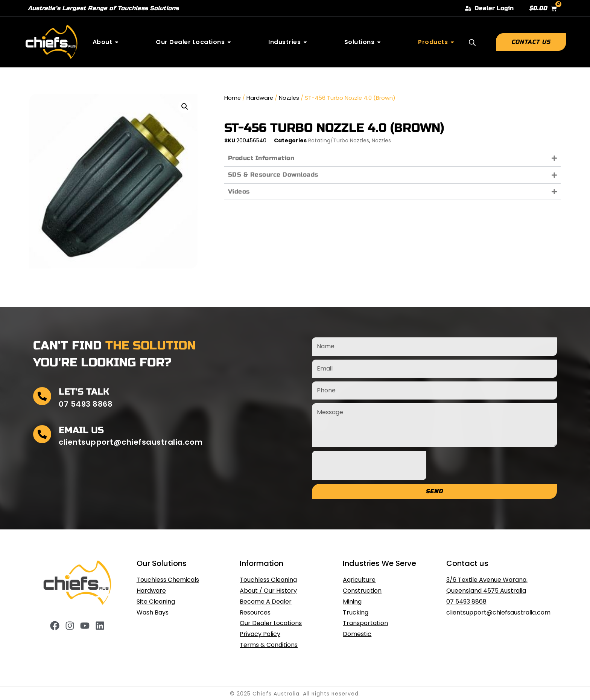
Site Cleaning (156, 602)
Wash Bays (153, 612)
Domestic (357, 634)
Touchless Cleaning (268, 580)
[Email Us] (42, 434)
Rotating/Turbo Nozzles (339, 140)
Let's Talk (84, 392)
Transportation (365, 623)
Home (233, 98)
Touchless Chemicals (168, 580)
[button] (185, 107)
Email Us (81, 430)
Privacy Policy (260, 634)
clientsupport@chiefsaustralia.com (498, 612)
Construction (362, 591)
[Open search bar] (472, 43)
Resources (255, 612)
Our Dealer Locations (271, 623)
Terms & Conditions (269, 645)
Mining (352, 602)
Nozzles (289, 98)
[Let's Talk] (42, 396)
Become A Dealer (266, 602)
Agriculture (359, 580)
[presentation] (369, 465)
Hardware (260, 98)
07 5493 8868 (466, 602)
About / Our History (268, 591)
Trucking (356, 612)
